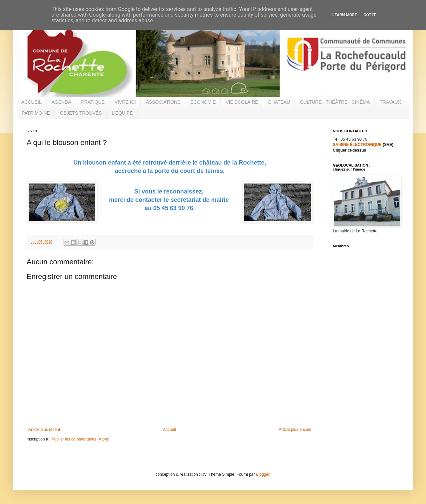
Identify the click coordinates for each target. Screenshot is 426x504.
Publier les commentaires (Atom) (81, 439)
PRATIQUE (93, 102)
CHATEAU (279, 102)
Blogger (263, 474)
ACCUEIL (31, 102)
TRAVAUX (390, 102)
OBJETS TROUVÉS (81, 113)
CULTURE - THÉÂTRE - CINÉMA (335, 102)
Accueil (170, 430)
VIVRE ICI (125, 102)
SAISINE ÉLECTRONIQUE (357, 145)
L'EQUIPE (122, 113)
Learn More (345, 15)
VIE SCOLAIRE (242, 102)
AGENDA (61, 102)
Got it (370, 15)
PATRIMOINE (36, 113)
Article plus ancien (295, 430)
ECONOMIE (203, 102)
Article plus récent (44, 430)
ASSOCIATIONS (163, 102)
